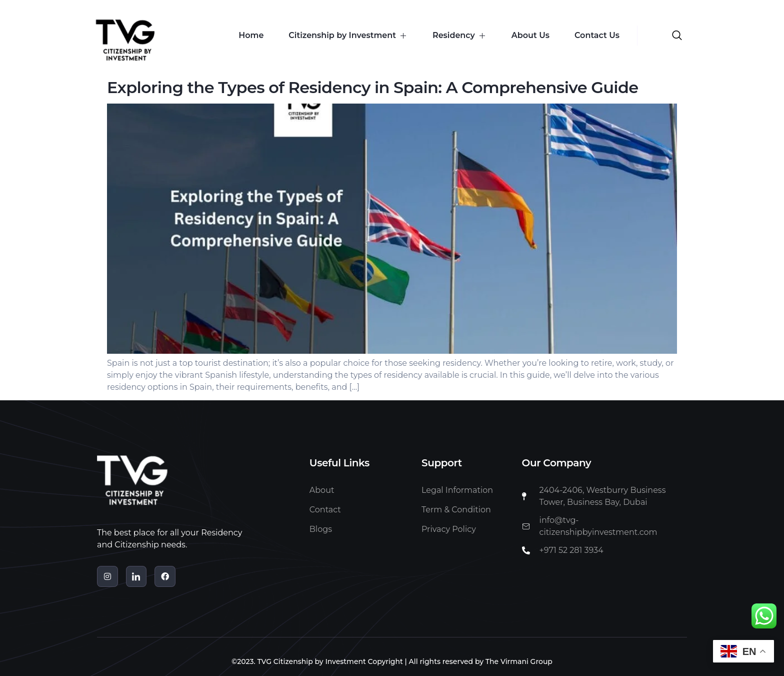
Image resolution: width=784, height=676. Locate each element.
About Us (530, 35)
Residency (459, 35)
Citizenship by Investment (348, 35)
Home (251, 35)
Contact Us (597, 35)
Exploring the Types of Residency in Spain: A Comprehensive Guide (373, 87)
